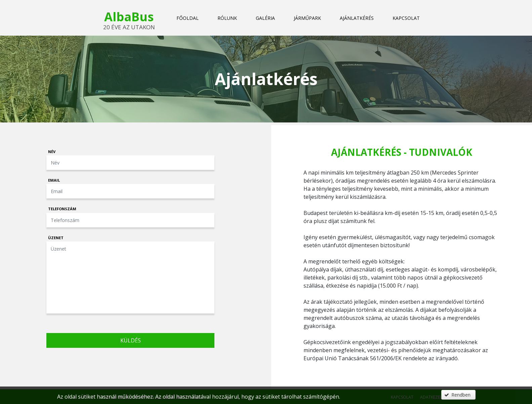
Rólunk (227, 18)
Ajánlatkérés (357, 18)
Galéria (265, 18)
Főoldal (188, 18)
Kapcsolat (406, 18)
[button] (458, 395)
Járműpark (307, 18)
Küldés (131, 340)
